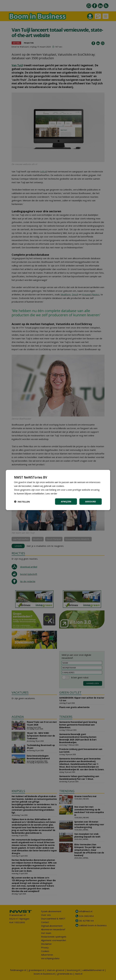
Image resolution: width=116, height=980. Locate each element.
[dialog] (58, 490)
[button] (22, 502)
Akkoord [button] (91, 502)
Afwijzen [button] (66, 502)
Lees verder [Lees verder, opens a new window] (52, 493)
